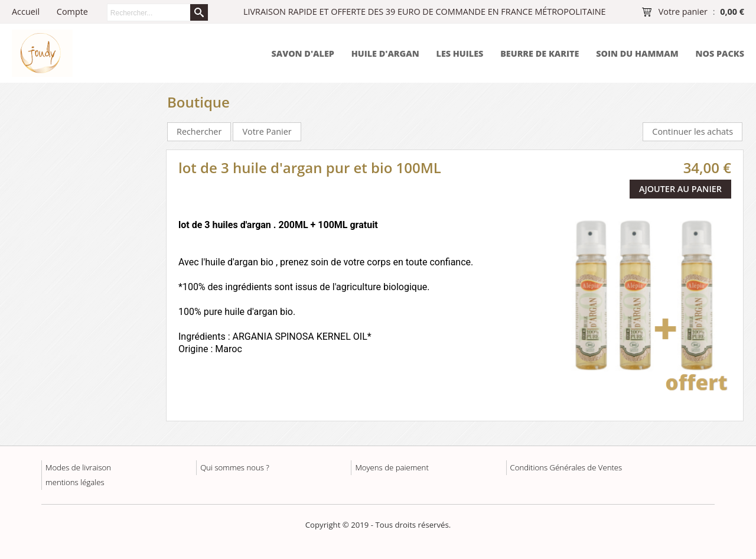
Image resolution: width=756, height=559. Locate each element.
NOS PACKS (720, 53)
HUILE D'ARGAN (385, 53)
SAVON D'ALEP (303, 53)
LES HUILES (460, 53)
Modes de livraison (78, 467)
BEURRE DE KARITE (540, 53)
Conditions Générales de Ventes (566, 467)
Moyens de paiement (392, 467)
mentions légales (75, 482)
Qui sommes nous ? (235, 467)
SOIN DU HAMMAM (637, 53)
